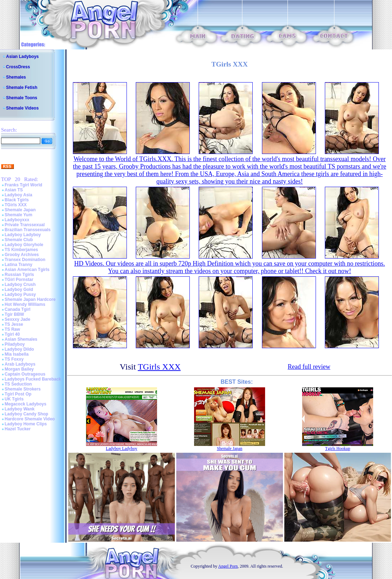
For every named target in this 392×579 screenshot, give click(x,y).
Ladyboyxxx (17, 220)
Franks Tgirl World (23, 185)
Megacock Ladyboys (25, 404)
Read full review (309, 367)
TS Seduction (18, 384)
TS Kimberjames (21, 250)
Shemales (16, 77)
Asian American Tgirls (27, 270)
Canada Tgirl (18, 309)
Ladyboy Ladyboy (23, 235)
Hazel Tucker (18, 429)
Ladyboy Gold (19, 289)
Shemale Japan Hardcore (30, 299)
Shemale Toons (22, 98)
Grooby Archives (22, 255)
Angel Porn (228, 566)
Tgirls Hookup (338, 448)
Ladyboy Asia (18, 195)
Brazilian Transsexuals (28, 230)
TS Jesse (14, 324)
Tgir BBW (14, 314)
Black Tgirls (17, 200)
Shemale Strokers (23, 389)
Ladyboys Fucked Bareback (33, 379)
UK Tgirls (14, 399)
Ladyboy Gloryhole (24, 245)
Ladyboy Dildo (19, 349)
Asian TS (14, 190)
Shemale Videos (22, 108)
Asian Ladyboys (22, 57)
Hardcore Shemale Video (30, 419)
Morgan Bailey (19, 369)
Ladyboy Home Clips (26, 424)
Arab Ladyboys (20, 364)
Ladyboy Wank (20, 409)
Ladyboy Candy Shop (26, 414)
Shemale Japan (20, 210)
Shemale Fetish (22, 87)
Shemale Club (19, 240)
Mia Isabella (17, 354)
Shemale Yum (18, 215)
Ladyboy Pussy (20, 294)
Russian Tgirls (19, 275)
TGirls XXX (16, 205)
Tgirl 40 (12, 334)
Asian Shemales (21, 339)
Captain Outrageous (25, 374)
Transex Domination (25, 260)
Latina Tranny (18, 265)
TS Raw (12, 329)
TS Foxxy (14, 359)
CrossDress (18, 67)
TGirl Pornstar (19, 280)
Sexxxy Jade (17, 319)
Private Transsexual (25, 225)
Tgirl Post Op (18, 394)
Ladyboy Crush (20, 285)
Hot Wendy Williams (25, 304)
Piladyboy (15, 344)
